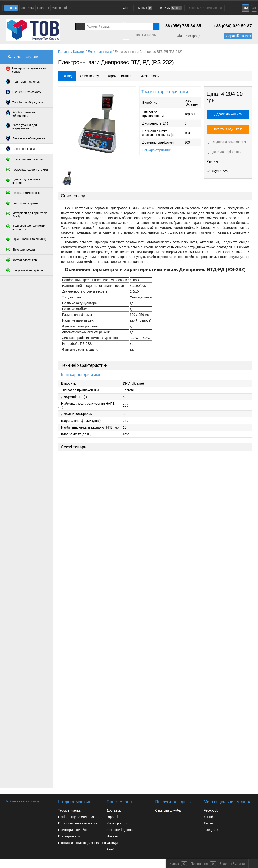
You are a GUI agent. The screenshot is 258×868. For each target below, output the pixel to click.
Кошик (145, 8)
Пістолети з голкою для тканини (82, 843)
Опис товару (89, 76)
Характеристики (119, 76)
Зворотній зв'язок (238, 36)
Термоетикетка (69, 810)
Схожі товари (150, 76)
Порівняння (199, 864)
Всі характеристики (157, 150)
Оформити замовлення (205, 8)
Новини (112, 836)
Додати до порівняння (225, 152)
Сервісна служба (168, 810)
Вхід (179, 36)
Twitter (209, 823)
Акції (110, 849)
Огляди (112, 843)
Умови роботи (62, 8)
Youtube (210, 817)
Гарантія (43, 8)
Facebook (211, 810)
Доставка (28, 8)
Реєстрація (193, 36)
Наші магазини (146, 35)
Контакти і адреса (120, 830)
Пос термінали (69, 836)
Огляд (67, 76)
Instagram (211, 830)
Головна (11, 8)
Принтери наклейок (73, 830)
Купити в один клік (228, 129)
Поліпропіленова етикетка (78, 823)
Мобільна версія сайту (23, 801)
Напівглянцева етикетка (76, 817)
